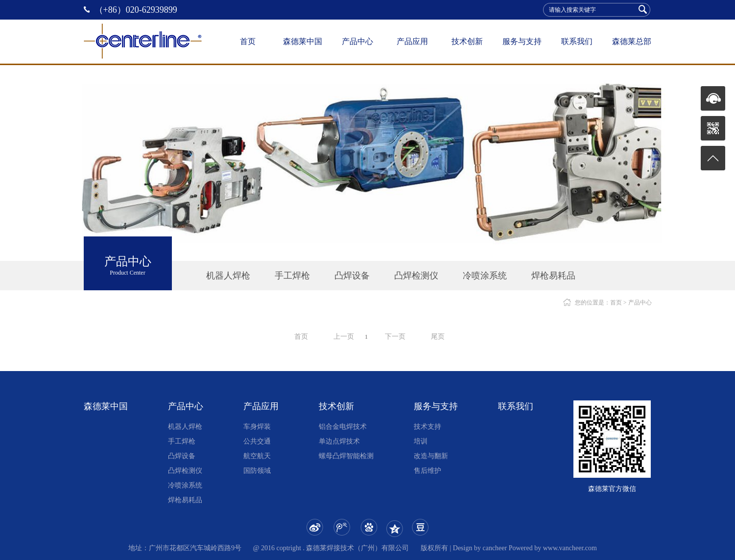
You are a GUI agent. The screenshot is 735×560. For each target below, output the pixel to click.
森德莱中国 (303, 41)
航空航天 (257, 456)
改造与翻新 (431, 456)
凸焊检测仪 (416, 276)
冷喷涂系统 (485, 276)
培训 (421, 441)
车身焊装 (257, 427)
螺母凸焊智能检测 (346, 456)
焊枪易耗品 (553, 276)
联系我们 (577, 41)
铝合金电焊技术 (343, 427)
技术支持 (427, 427)
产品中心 (357, 41)
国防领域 (257, 471)
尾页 (438, 337)
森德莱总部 (632, 41)
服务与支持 (522, 41)
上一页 (344, 337)
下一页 (395, 337)
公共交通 (257, 441)
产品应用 (412, 41)
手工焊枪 (292, 276)
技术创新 (467, 41)
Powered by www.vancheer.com (553, 548)
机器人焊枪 (228, 276)
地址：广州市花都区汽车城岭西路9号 (185, 548)
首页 (248, 41)
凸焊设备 (352, 276)
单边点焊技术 (339, 441)
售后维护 (427, 471)
